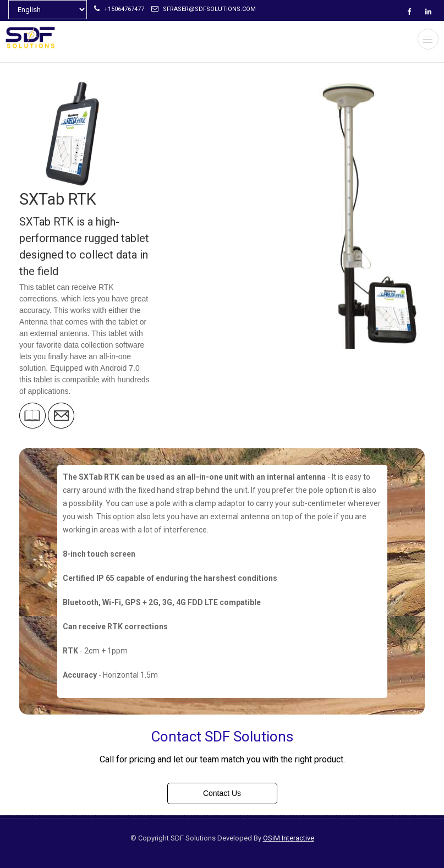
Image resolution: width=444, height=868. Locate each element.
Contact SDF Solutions (222, 737)
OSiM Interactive (289, 838)
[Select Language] (48, 10)
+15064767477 (119, 9)
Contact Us (222, 793)
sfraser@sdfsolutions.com (204, 9)
